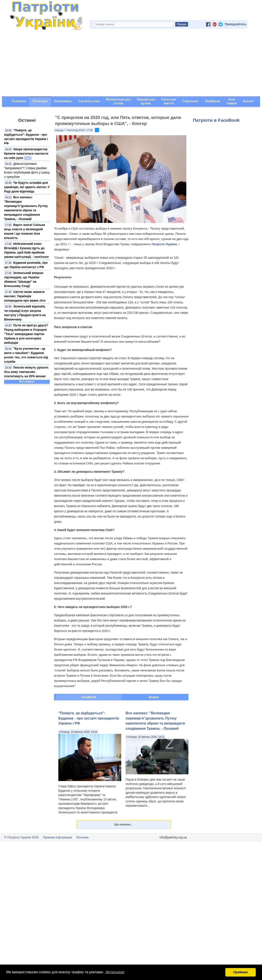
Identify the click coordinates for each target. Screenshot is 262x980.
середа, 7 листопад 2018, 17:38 (74, 130)
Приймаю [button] (241, 972)
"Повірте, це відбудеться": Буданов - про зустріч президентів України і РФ (89, 718)
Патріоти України (164, 244)
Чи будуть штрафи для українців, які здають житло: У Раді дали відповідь (27, 187)
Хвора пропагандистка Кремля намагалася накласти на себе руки (26, 154)
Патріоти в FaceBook (216, 120)
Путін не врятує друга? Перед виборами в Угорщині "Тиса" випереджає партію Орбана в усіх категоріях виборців (26, 334)
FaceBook (89, 697)
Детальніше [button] (115, 972)
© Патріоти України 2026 (21, 837)
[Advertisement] (131, 64)
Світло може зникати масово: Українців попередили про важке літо (25, 296)
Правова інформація (57, 837)
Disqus (154, 697)
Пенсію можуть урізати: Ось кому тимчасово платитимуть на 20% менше (26, 372)
